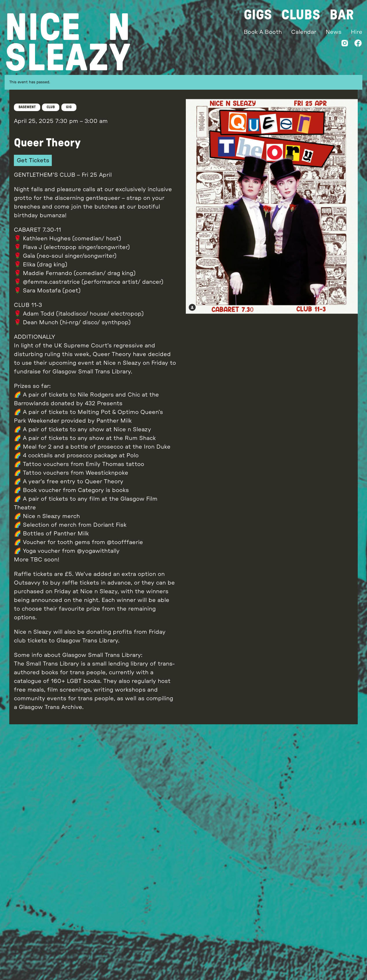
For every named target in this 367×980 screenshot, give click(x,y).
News (334, 32)
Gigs (259, 15)
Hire (357, 32)
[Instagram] (345, 44)
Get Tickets (33, 161)
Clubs (302, 15)
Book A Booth (264, 32)
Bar (343, 15)
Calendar (304, 32)
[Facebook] (358, 44)
